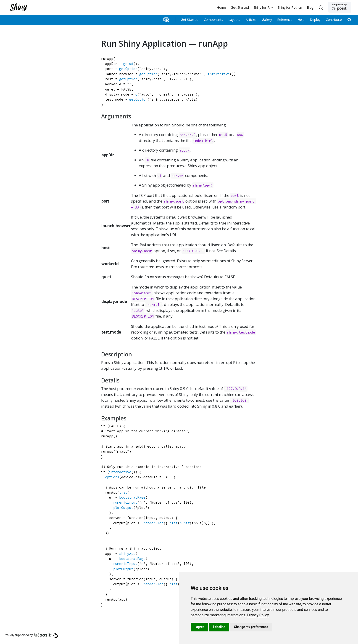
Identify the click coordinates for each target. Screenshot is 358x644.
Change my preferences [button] (251, 627)
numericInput (125, 502)
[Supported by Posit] (340, 7)
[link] (258, 615)
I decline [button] (219, 627)
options (112, 477)
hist (173, 523)
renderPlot (153, 523)
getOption (128, 69)
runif (184, 523)
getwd (128, 64)
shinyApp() (203, 185)
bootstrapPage (132, 497)
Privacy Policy (258, 615)
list (123, 492)
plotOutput (123, 508)
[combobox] (321, 7)
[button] (263, 7)
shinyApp (127, 554)
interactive (219, 74)
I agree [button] (199, 627)
